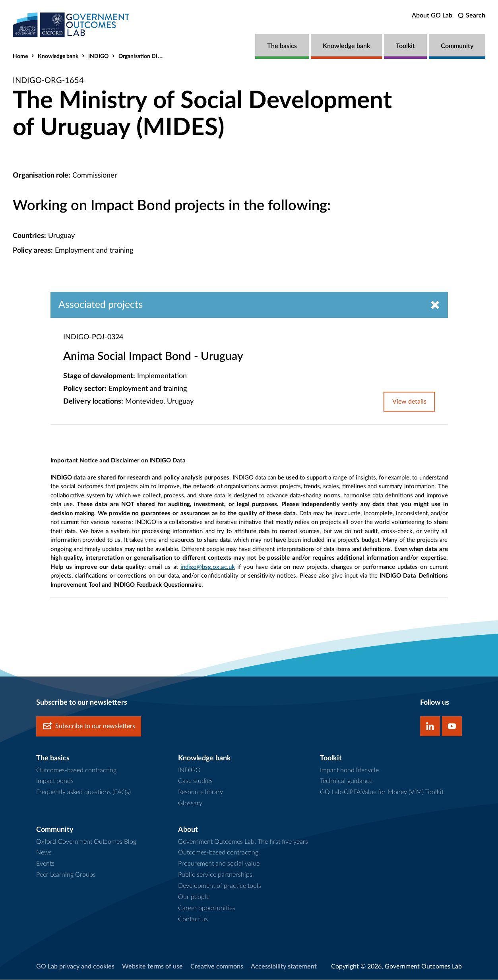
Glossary (190, 804)
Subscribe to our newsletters (89, 727)
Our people (194, 897)
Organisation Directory (147, 56)
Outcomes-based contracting (76, 770)
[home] (72, 25)
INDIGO (98, 56)
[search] (472, 16)
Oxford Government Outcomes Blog (86, 842)
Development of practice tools (220, 886)
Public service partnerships (215, 875)
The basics (282, 46)
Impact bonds (55, 781)
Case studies (195, 781)
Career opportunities (207, 908)
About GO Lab (432, 15)
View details (409, 402)
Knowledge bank (346, 46)
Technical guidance (346, 781)
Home (20, 56)
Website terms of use (152, 966)
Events (45, 864)
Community (457, 46)
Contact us (193, 919)
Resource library (201, 793)
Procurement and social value (219, 864)
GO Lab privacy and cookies (75, 966)
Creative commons (217, 966)
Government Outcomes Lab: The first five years (243, 842)
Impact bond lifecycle (349, 770)
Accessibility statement (284, 966)
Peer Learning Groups (66, 875)
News (44, 853)
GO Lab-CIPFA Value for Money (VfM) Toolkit (382, 793)
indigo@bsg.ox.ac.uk (208, 567)
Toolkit (405, 46)
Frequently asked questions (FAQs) (83, 793)
